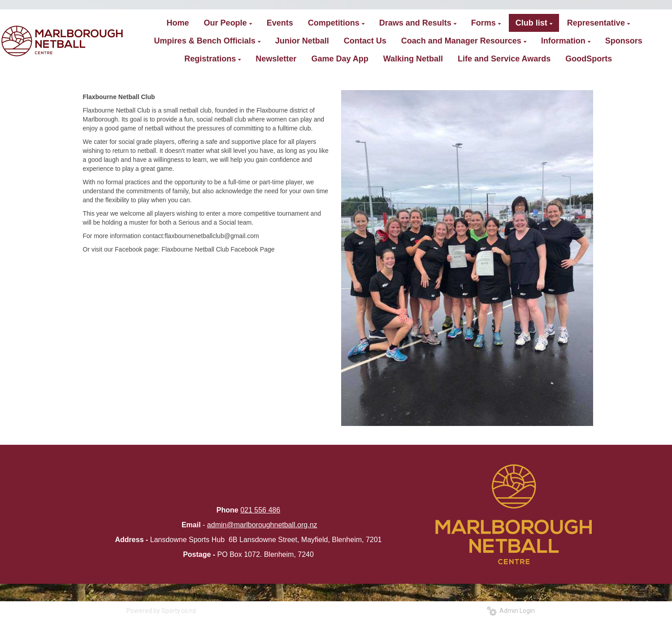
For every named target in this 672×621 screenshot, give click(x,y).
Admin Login (511, 611)
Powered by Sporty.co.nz (161, 611)
